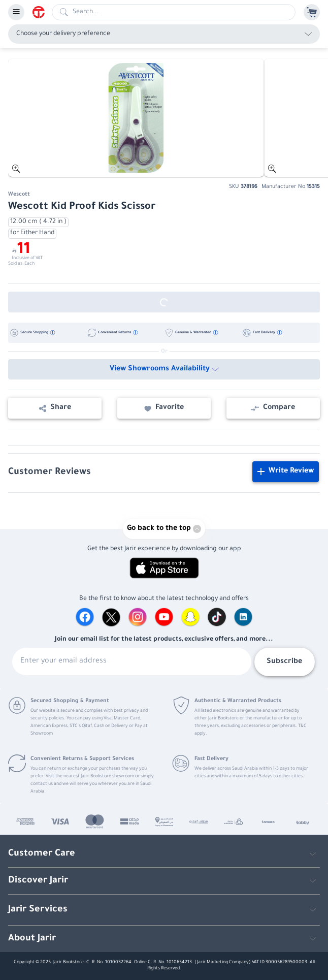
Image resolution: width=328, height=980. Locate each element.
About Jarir (32, 939)
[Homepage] (42, 12)
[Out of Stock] (164, 302)
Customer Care (42, 854)
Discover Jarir (38, 881)
